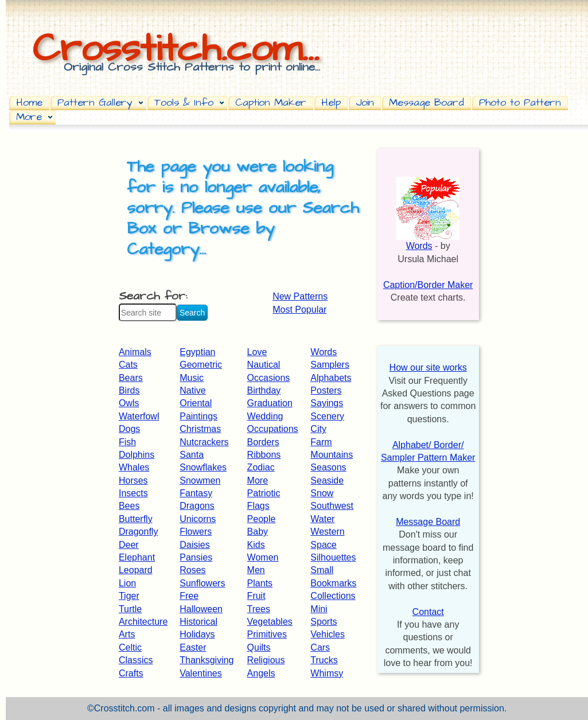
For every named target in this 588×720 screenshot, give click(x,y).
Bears (131, 378)
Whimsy (327, 673)
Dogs (129, 429)
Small (322, 570)
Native (192, 390)
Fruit (256, 596)
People (262, 519)
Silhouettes (333, 557)
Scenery (327, 416)
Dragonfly (138, 532)
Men (256, 570)
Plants (260, 583)
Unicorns (198, 519)
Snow (322, 493)
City (318, 429)
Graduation (270, 403)
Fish (127, 442)
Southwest (332, 506)
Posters (326, 390)
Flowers (196, 532)
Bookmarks (333, 583)
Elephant (137, 557)
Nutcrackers (204, 442)
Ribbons (264, 455)
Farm (321, 442)
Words (324, 352)
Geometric (201, 365)
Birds (129, 390)
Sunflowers (202, 583)
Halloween (201, 609)
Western (327, 532)
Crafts (131, 673)
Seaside (327, 480)
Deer (129, 545)
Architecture (143, 622)
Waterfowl (139, 416)
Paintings (198, 416)
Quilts (259, 647)
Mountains (332, 455)
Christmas (200, 429)
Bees (129, 506)
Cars (320, 647)
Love (257, 352)
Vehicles (328, 634)
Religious (266, 660)
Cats (128, 365)
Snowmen (200, 480)
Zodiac (261, 467)
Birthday (264, 390)
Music (192, 378)
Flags (258, 506)
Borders (263, 442)
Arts (127, 634)
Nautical (264, 365)
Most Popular (299, 310)
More (258, 480)
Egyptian (197, 352)
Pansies (196, 557)
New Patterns (300, 296)
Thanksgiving (207, 660)
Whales (134, 467)
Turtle (130, 609)
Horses (133, 480)
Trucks (324, 660)
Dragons (197, 506)
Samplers (330, 365)
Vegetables (270, 622)
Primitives (267, 634)
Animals (135, 352)
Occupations (273, 429)
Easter (193, 647)
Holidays (197, 634)
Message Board (428, 522)
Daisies (194, 545)
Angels (261, 673)
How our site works (428, 367)
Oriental (196, 403)
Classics (136, 660)
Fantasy (196, 493)
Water (322, 519)
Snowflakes (203, 467)
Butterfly (136, 519)
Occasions (269, 378)
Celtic (130, 647)
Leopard (136, 570)
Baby (258, 532)
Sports (324, 622)
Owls (129, 403)
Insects (133, 493)
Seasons (328, 467)
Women (263, 557)
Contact (428, 612)
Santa (192, 455)
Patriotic (264, 493)
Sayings (327, 403)
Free (189, 596)
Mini (319, 609)
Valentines (201, 673)
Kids (256, 545)
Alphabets (331, 378)
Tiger (129, 596)
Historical (198, 622)
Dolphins (137, 455)
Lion (127, 583)
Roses (192, 570)
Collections (333, 596)
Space (323, 545)
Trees (259, 609)
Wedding (265, 416)
